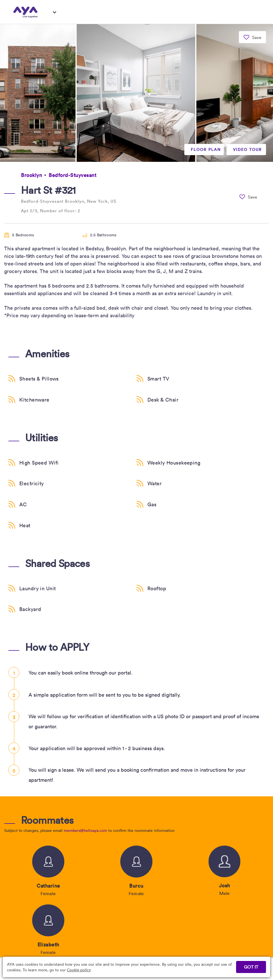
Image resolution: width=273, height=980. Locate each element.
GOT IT (251, 967)
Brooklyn (31, 175)
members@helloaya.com (85, 830)
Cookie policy (79, 970)
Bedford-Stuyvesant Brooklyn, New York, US (69, 201)
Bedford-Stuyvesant (72, 175)
